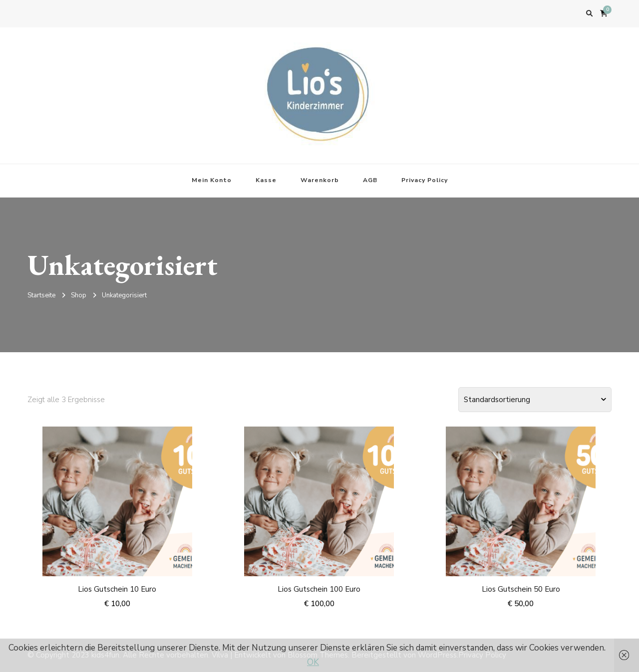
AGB (370, 180)
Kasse (266, 180)
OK (313, 662)
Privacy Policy (425, 180)
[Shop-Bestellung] (535, 400)
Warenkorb (320, 180)
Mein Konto (212, 180)
